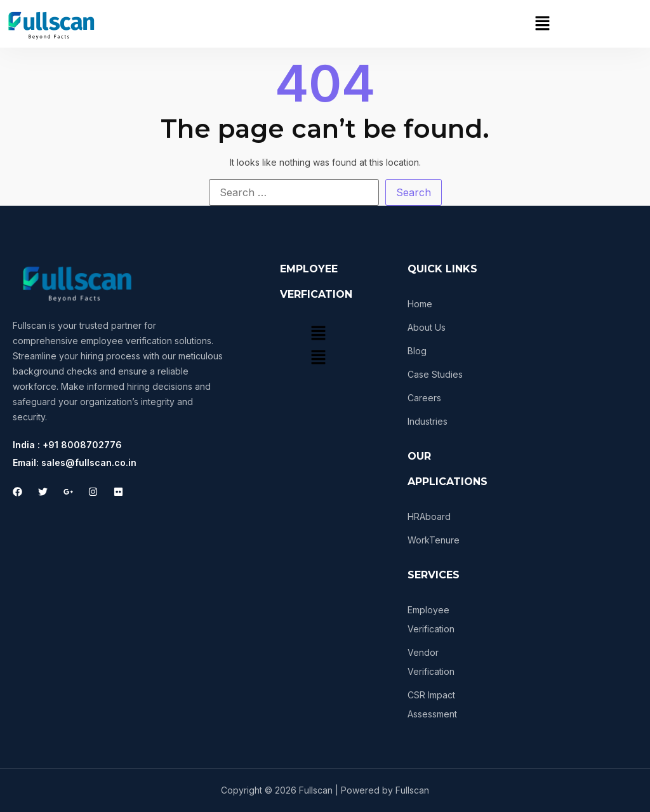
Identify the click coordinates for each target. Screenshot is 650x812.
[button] (542, 24)
